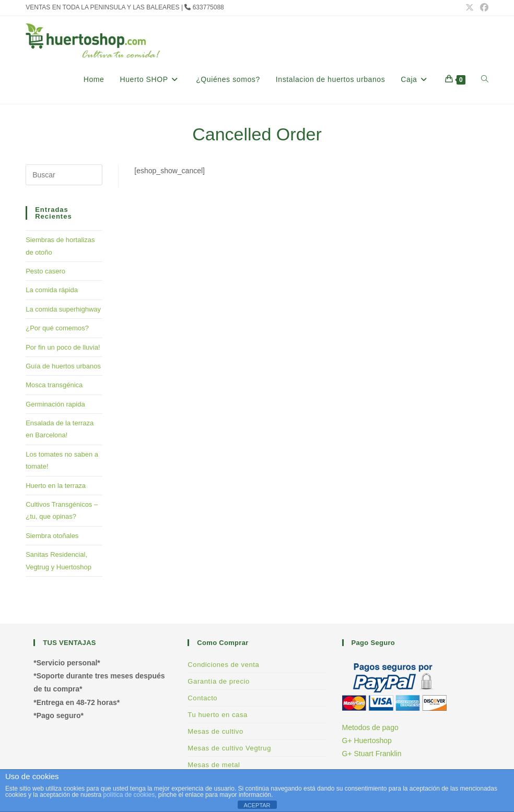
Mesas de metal (214, 765)
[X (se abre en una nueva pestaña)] (470, 8)
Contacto (202, 698)
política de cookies (129, 795)
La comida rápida (52, 290)
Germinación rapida (55, 404)
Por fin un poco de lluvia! (63, 347)
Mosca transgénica (54, 385)
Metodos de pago (370, 727)
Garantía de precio (218, 681)
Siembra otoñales (52, 536)
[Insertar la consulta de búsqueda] (64, 175)
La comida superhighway (63, 309)
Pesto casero (45, 271)
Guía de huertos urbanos (63, 366)
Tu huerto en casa (218, 715)
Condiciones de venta (223, 665)
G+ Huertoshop (367, 741)
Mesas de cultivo (215, 731)
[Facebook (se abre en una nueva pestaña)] (483, 8)
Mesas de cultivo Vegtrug (229, 748)
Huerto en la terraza (56, 486)
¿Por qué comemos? (57, 328)
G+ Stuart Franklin (372, 754)
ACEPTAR (257, 805)
